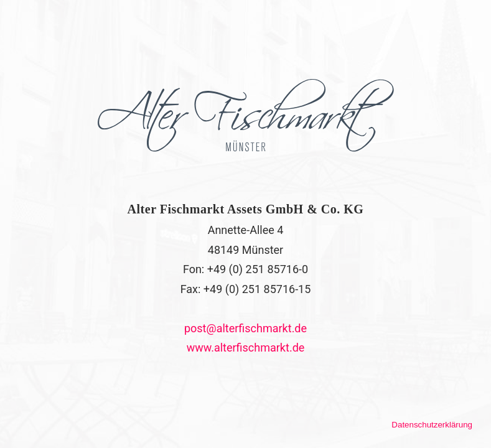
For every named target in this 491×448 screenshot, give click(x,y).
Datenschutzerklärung (432, 425)
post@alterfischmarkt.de (245, 328)
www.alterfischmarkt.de (246, 348)
